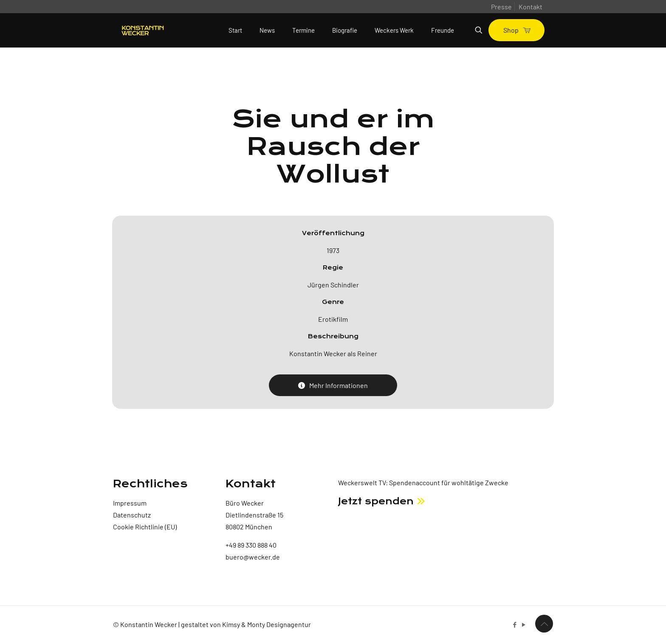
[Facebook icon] (515, 624)
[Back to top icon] (544, 624)
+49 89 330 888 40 (251, 545)
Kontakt (531, 7)
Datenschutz (132, 515)
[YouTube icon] (523, 624)
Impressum (130, 503)
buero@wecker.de (253, 557)
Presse (501, 7)
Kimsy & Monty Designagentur (267, 624)
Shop (516, 30)
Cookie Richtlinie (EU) (145, 527)
